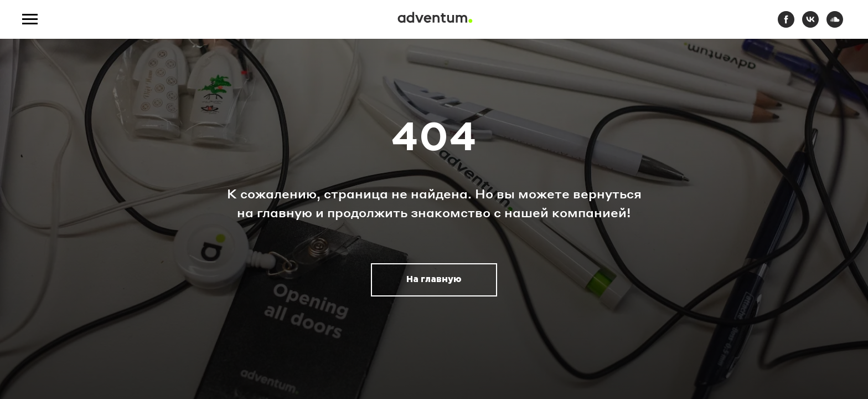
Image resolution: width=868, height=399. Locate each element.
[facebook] (786, 25)
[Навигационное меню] (30, 19)
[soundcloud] (835, 25)
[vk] (810, 25)
